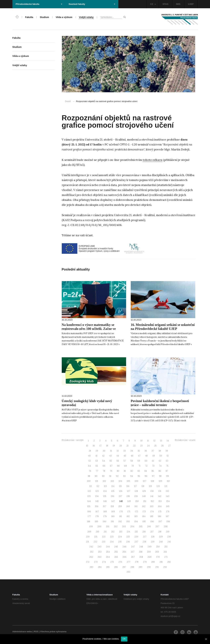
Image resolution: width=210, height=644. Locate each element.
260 (157, 552)
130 (152, 491)
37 (153, 451)
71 (140, 466)
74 (160, 466)
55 (111, 461)
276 (120, 562)
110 (168, 481)
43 (110, 456)
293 (128, 572)
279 (145, 562)
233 (104, 542)
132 (167, 491)
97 (153, 476)
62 (160, 461)
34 (132, 451)
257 (132, 552)
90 (103, 476)
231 (87, 542)
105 (128, 481)
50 (161, 456)
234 (112, 542)
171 (129, 511)
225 (128, 537)
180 (113, 516)
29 (97, 451)
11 (148, 441)
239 (153, 542)
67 (111, 466)
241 (169, 542)
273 (96, 562)
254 (108, 552)
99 (167, 476)
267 (133, 557)
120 (158, 486)
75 (167, 466)
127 (128, 491)
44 (118, 456)
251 (166, 547)
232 (95, 542)
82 (132, 471)
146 (105, 501)
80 (118, 471)
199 (91, 527)
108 (152, 481)
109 (160, 481)
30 (104, 451)
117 (135, 486)
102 (104, 481)
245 (116, 547)
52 (90, 461)
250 (158, 547)
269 (150, 557)
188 (89, 522)
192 (120, 522)
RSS (36, 632)
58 (132, 461)
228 (153, 537)
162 (144, 506)
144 (89, 501)
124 (105, 491)
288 (132, 567)
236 (128, 542)
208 (166, 527)
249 (150, 547)
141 (152, 496)
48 (146, 456)
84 (146, 471)
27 (169, 446)
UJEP (191, 4)
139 (136, 496)
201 (108, 527)
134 (97, 496)
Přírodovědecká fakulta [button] (39, 4)
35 (139, 451)
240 (161, 542)
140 (144, 496)
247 (133, 547)
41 (96, 456)
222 (104, 537)
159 (120, 506)
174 (152, 511)
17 (100, 446)
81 (125, 471)
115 (120, 486)
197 (160, 522)
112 (98, 486)
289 (140, 567)
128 (136, 491)
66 (104, 466)
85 (153, 471)
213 (121, 532)
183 (136, 516)
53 (97, 461)
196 (152, 522)
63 (167, 461)
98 (160, 476)
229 (161, 537)
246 (125, 547)
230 (169, 537)
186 (160, 516)
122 (89, 491)
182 (128, 516)
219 (168, 532)
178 (97, 516)
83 (139, 471)
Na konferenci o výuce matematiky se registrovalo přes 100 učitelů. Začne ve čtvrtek (89, 329)
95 (139, 476)
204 (132, 527)
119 (150, 486)
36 (146, 451)
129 (144, 491)
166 (89, 511)
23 (141, 446)
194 (136, 522)
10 (141, 441)
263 (99, 557)
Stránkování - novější (73, 440)
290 (149, 567)
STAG (165, 4)
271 (166, 557)
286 (116, 567)
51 (168, 456)
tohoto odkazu (152, 160)
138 (128, 496)
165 (168, 506)
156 (97, 506)
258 (141, 552)
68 (118, 466)
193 (128, 522)
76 (90, 471)
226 (136, 537)
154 (168, 501)
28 (90, 451)
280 (153, 562)
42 (103, 456)
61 (153, 461)
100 (89, 481)
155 (89, 506)
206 (149, 527)
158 (112, 506)
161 (136, 506)
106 (136, 481)
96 (146, 476)
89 (96, 476)
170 (121, 511)
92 (117, 476)
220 (88, 537)
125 (113, 491)
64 (90, 466)
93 (124, 476)
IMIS (178, 4)
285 (108, 567)
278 (137, 562)
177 (89, 516)
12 (154, 441)
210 (97, 532)
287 (124, 567)
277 (128, 562)
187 (167, 516)
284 (100, 567)
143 (168, 496)
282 (169, 562)
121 (166, 486)
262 (91, 557)
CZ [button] (153, 4)
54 (104, 461)
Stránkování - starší (185, 440)
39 (167, 451)
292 (165, 567)
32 (118, 451)
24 (148, 446)
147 (113, 501)
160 (128, 506)
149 (129, 501)
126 (121, 491)
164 (160, 506)
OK (124, 639)
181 (121, 516)
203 (124, 527)
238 (144, 542)
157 (105, 506)
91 (110, 476)
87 (167, 471)
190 (105, 522)
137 (120, 496)
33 (125, 451)
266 (125, 557)
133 (89, 496)
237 (136, 542)
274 (104, 562)
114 (113, 486)
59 (139, 461)
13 (161, 441)
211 (105, 532)
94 (132, 476)
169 (113, 511)
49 (154, 456)
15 (87, 446)
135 (105, 496)
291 (157, 567)
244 (108, 547)
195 (144, 522)
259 (149, 552)
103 (112, 481)
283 (91, 567)
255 (116, 552)
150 (137, 501)
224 (120, 537)
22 (134, 446)
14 (168, 441)
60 (146, 461)
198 (168, 522)
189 (96, 522)
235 (120, 542)
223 (112, 537)
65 (97, 466)
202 (116, 527)
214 (128, 532)
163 (152, 506)
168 (105, 511)
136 (113, 496)
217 (152, 532)
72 (146, 466)
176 (168, 511)
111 (91, 486)
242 (91, 547)
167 (97, 511)
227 (145, 537)
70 (133, 466)
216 (144, 532)
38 (160, 451)
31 (111, 451)
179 (105, 516)
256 (124, 552)
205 (141, 527)
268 (141, 557)
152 (152, 501)
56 (118, 461)
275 (112, 562)
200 (99, 527)
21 (128, 446)
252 (92, 552)
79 (111, 471)
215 (136, 532)
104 (120, 481)
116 (128, 486)
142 (160, 496)
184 (144, 516)
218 (160, 532)
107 (144, 481)
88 (89, 476)
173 (144, 511)
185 (152, 516)
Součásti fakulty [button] (92, 4)
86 (160, 471)
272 (88, 562)
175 (160, 511)
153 (160, 501)
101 (97, 481)
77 (97, 471)
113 (105, 486)
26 (162, 446)
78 (104, 471)
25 (155, 446)
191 (112, 522)
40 (89, 456)
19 (114, 446)
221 (96, 537)
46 (132, 456)
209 (89, 532)
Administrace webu (22, 632)
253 (100, 552)
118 (143, 486)
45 (125, 456)
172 (136, 511)
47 (139, 456)
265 (116, 557)
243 (99, 547)
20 (121, 446)
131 (160, 491)
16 (94, 446)
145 (97, 501)
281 (161, 562)
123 (97, 491)
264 (108, 557)
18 (107, 446)
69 (125, 466)
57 (125, 461)
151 (145, 501)
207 (157, 527)
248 (141, 547)
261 (165, 552)
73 (153, 466)
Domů (68, 101)
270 (158, 557)
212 (113, 532)
